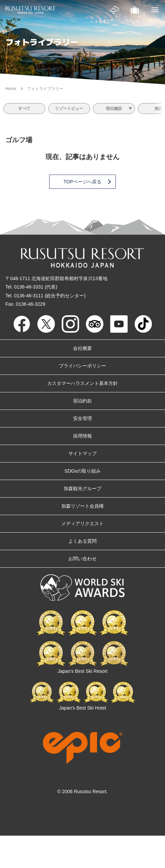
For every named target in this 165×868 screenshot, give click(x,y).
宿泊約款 (82, 401)
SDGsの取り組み (82, 471)
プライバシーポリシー (82, 366)
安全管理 (82, 418)
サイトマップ (82, 453)
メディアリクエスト (82, 523)
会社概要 (82, 348)
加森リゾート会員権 (82, 506)
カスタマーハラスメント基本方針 (82, 383)
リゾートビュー (69, 109)
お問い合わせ (82, 559)
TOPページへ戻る (87, 182)
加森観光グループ (82, 488)
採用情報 (82, 436)
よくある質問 (82, 541)
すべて (24, 109)
